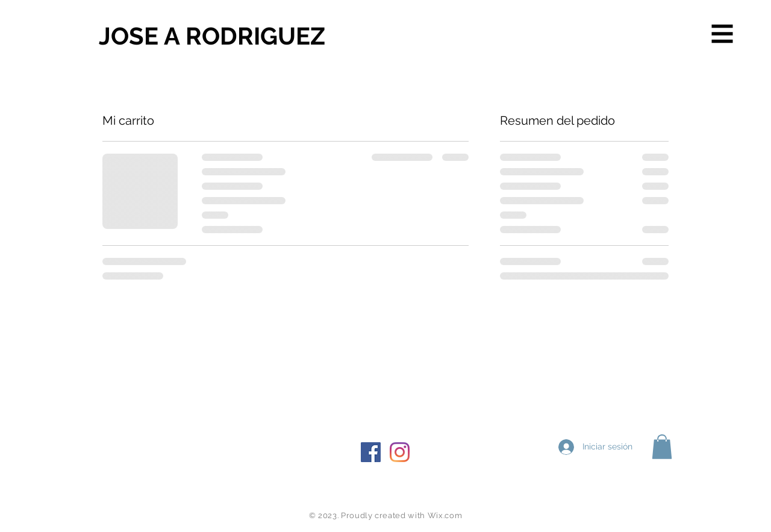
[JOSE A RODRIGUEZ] (212, 36)
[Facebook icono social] (371, 452)
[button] (723, 34)
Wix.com (445, 515)
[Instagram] (400, 452)
